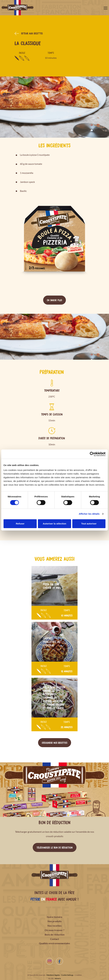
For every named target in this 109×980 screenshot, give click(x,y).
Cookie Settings (67, 975)
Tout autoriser (89, 524)
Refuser (20, 524)
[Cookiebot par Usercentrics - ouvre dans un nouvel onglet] (92, 454)
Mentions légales (53, 975)
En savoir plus (54, 300)
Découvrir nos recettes (55, 743)
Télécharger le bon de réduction (55, 847)
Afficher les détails (89, 514)
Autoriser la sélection (55, 524)
